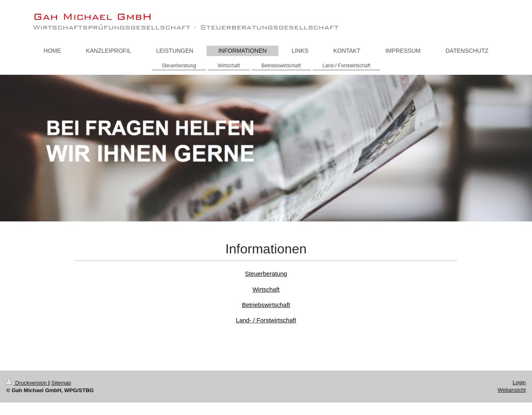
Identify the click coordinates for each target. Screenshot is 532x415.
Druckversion (27, 383)
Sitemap (61, 383)
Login (519, 382)
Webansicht (512, 390)
